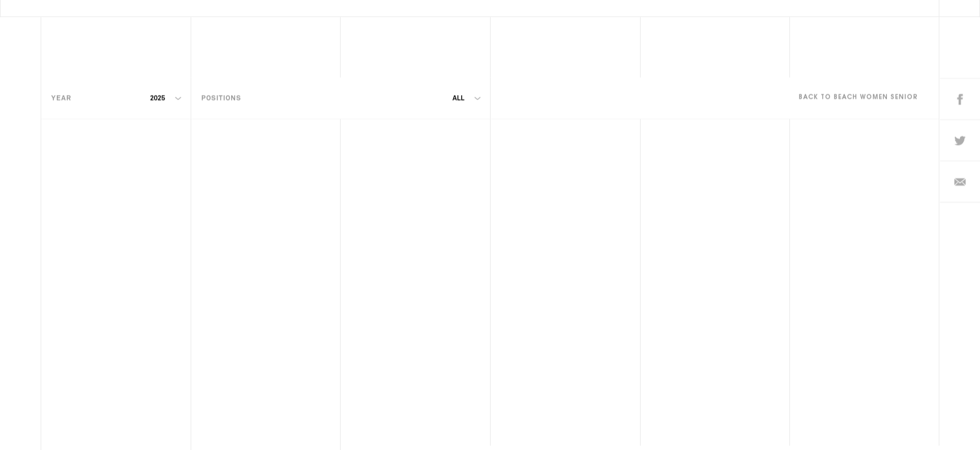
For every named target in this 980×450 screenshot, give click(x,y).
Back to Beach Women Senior (858, 86)
